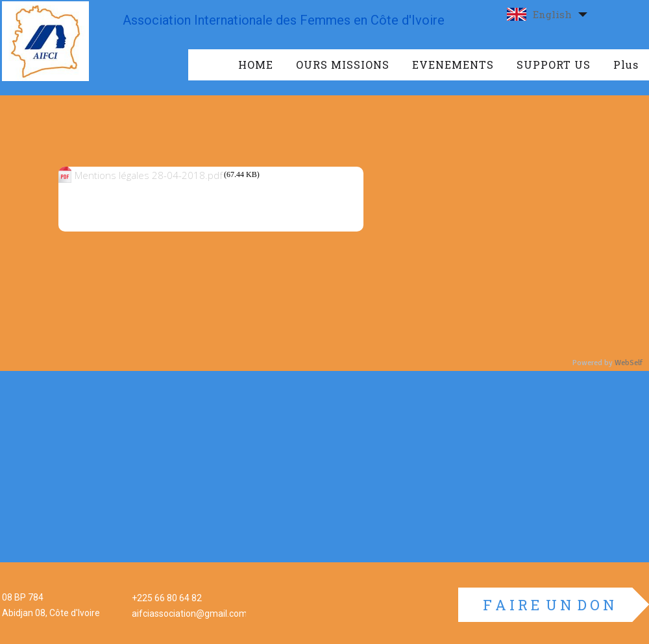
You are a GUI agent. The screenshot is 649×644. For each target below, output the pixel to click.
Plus (626, 65)
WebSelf (629, 363)
